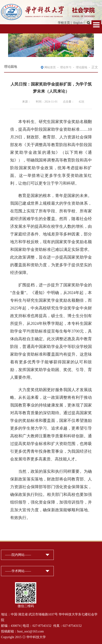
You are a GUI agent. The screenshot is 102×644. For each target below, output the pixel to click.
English (78, 23)
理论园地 (82, 67)
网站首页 (50, 67)
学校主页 (64, 23)
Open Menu (96, 25)
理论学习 (66, 67)
